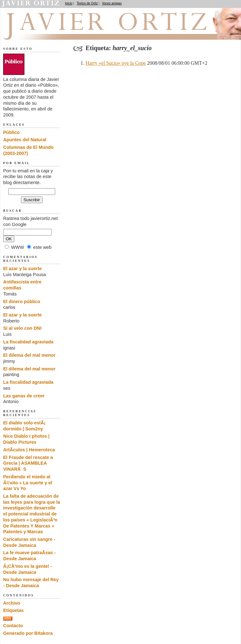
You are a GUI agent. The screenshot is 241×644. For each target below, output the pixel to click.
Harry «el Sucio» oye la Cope (116, 63)
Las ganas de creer (24, 396)
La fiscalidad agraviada (28, 342)
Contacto (13, 626)
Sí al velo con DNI (22, 328)
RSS (8, 618)
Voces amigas (112, 3)
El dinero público (22, 302)
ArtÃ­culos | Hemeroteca (29, 450)
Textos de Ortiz (87, 3)
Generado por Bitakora (28, 633)
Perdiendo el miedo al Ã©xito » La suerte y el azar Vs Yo (28, 483)
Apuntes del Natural (25, 140)
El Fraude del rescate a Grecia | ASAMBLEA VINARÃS (28, 463)
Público (11, 132)
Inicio (69, 3)
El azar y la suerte (23, 269)
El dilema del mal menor (29, 355)
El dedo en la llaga (38, 32)
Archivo (12, 603)
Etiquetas (13, 610)
